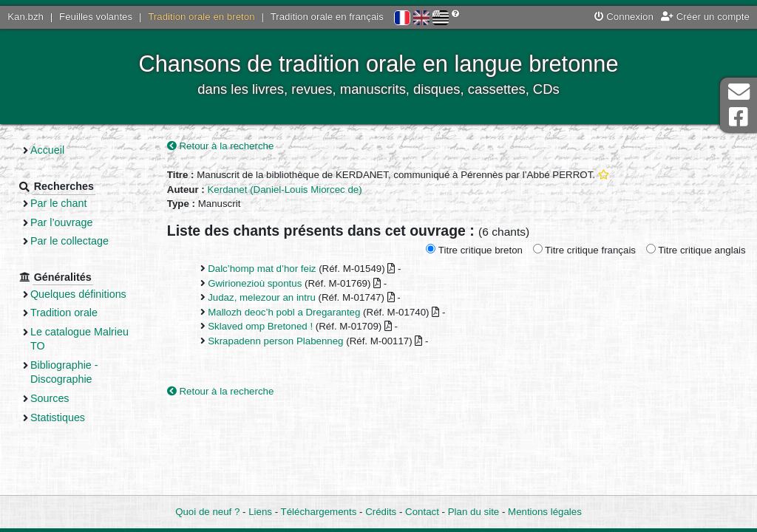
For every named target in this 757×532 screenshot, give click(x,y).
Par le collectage (69, 241)
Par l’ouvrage (61, 222)
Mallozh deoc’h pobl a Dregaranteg (284, 312)
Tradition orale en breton (201, 17)
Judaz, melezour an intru (262, 297)
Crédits (381, 512)
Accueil (47, 150)
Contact (422, 512)
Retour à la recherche (221, 146)
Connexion (624, 17)
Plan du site (473, 512)
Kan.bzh (26, 17)
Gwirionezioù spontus (255, 283)
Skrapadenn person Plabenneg (275, 341)
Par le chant (58, 203)
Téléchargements (319, 512)
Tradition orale (64, 313)
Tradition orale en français (327, 17)
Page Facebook (739, 117)
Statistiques (58, 417)
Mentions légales (545, 512)
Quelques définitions (78, 294)
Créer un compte (705, 17)
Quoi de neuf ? (207, 512)
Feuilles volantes (96, 17)
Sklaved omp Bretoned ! (260, 326)
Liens (260, 512)
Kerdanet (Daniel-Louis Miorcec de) (284, 190)
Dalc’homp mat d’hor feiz (262, 269)
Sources (50, 398)
